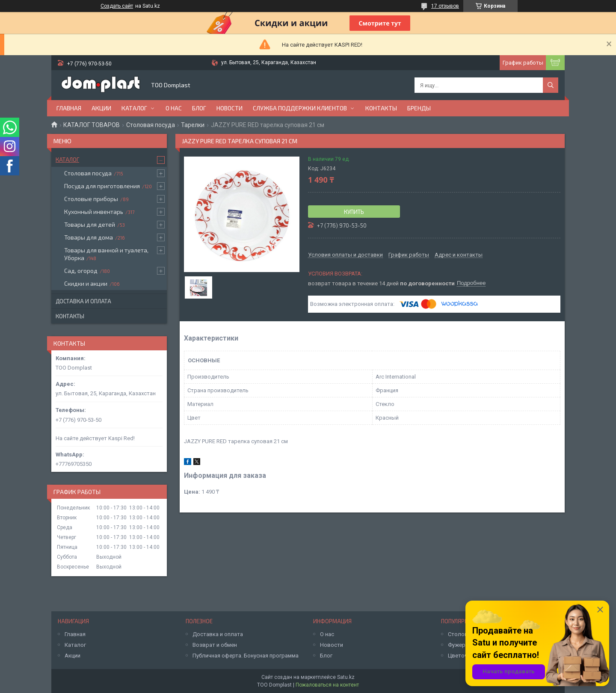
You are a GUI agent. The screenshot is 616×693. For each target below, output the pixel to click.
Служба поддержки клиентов (300, 108)
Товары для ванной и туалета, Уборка (106, 254)
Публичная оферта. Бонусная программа (246, 656)
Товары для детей (90, 224)
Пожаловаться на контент (327, 685)
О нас (174, 108)
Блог (199, 108)
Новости (230, 108)
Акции (101, 108)
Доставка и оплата (83, 301)
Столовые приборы (91, 199)
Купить (354, 212)
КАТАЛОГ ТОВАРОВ (92, 125)
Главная (69, 108)
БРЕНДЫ (419, 108)
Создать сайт (117, 6)
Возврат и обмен (215, 645)
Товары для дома (89, 237)
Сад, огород (81, 271)
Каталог (134, 108)
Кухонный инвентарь (94, 212)
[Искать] (551, 85)
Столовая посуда (151, 125)
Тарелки (193, 125)
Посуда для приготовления (102, 186)
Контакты (381, 108)
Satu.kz (346, 677)
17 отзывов (445, 6)
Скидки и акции (86, 283)
